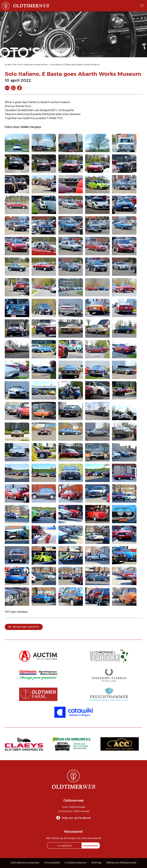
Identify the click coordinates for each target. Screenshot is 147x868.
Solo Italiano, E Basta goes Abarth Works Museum (75, 65)
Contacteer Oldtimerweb (73, 811)
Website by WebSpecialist (121, 863)
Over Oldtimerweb (73, 807)
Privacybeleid (52, 863)
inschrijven (91, 845)
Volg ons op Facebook (76, 818)
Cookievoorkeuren (76, 863)
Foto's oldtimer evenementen (33, 65)
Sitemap (96, 863)
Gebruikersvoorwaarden (25, 863)
